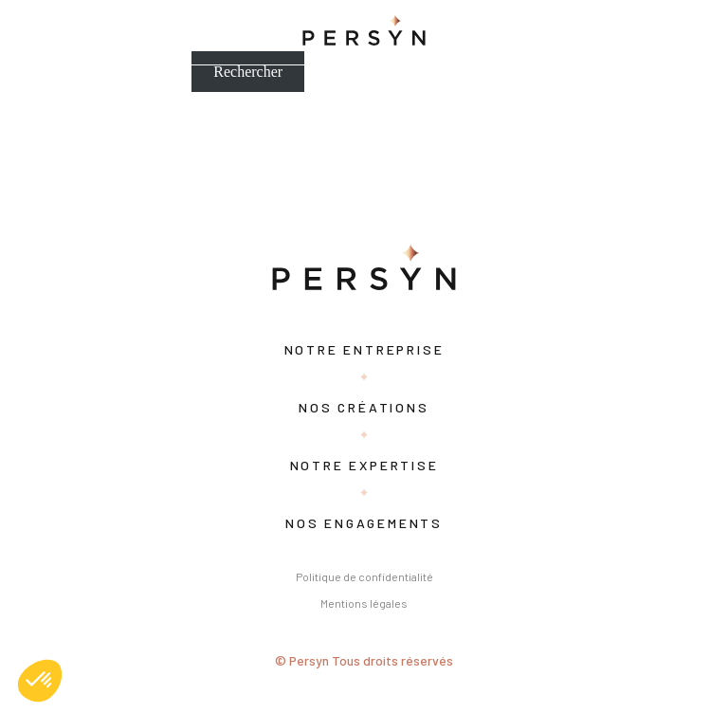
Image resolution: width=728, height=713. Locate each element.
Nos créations (364, 407)
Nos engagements (364, 523)
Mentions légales (364, 603)
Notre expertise (364, 465)
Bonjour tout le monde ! (73, 137)
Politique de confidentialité (364, 576)
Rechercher (248, 72)
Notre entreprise (364, 349)
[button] (40, 681)
